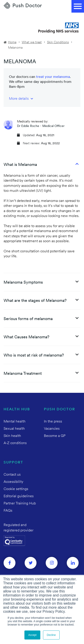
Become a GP (55, 436)
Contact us (12, 475)
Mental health (15, 422)
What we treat (32, 42)
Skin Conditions (58, 42)
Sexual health (14, 429)
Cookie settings (16, 489)
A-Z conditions (15, 443)
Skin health (12, 436)
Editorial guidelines (19, 496)
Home (12, 42)
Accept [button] (32, 635)
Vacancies (52, 429)
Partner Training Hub (20, 504)
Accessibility (13, 482)
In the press (53, 422)
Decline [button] (51, 635)
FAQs (8, 511)
